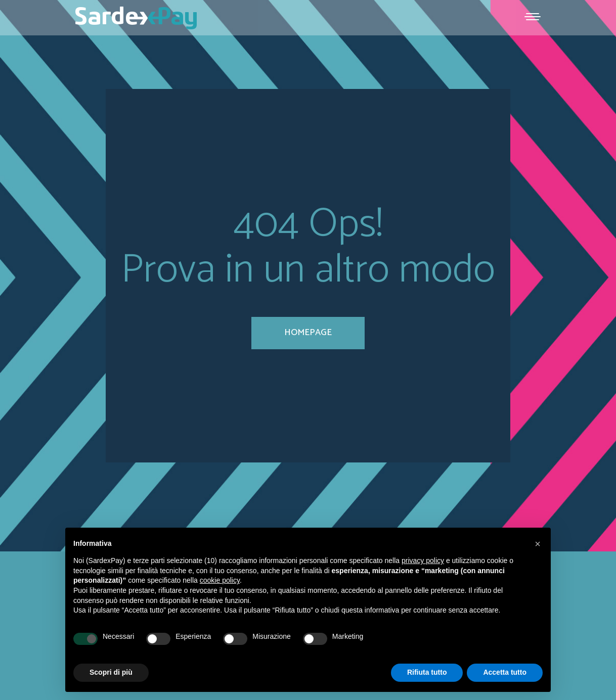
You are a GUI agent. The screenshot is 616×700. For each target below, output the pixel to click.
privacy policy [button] (423, 561)
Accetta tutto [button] (505, 672)
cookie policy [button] (220, 580)
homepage (308, 333)
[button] (538, 544)
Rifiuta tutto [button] (427, 672)
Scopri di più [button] (111, 672)
